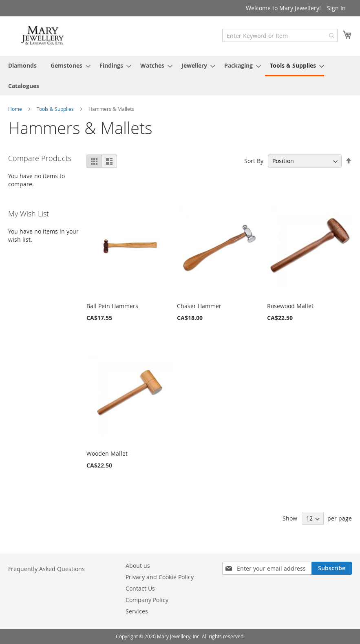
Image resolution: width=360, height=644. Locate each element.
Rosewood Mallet (290, 306)
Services (137, 611)
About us (138, 566)
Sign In (336, 8)
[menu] (180, 76)
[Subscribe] (332, 568)
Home (16, 109)
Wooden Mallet (107, 453)
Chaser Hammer (199, 306)
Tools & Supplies (56, 109)
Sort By (254, 161)
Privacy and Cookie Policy (160, 577)
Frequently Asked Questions (46, 569)
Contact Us (140, 588)
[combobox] (280, 35)
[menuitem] (22, 65)
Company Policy (147, 600)
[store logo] (43, 36)
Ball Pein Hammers (112, 306)
